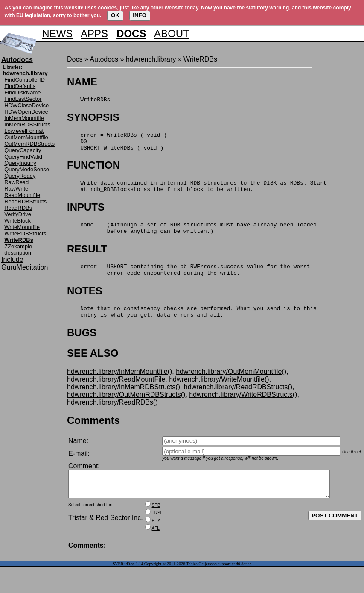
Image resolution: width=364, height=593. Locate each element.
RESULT (87, 259)
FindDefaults (20, 86)
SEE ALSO (93, 368)
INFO (140, 15)
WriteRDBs (89, 100)
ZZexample (18, 246)
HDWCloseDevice (26, 105)
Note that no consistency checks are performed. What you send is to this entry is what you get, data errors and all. (192, 326)
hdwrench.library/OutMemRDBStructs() (126, 410)
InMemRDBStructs (27, 125)
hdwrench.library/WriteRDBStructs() (243, 410)
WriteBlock (17, 221)
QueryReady (20, 176)
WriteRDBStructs (25, 233)
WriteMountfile (22, 227)
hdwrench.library (151, 59)
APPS (94, 34)
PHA (156, 541)
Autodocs (104, 59)
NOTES (85, 304)
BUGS (82, 348)
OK (115, 15)
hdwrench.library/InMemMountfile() (119, 387)
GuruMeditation (25, 267)
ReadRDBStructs (25, 201)
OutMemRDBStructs (29, 144)
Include (12, 260)
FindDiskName (22, 92)
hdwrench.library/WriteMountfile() (219, 395)
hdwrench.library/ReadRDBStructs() (238, 402)
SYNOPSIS (93, 119)
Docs (75, 59)
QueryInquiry (20, 163)
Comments (93, 436)
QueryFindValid (23, 157)
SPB (156, 526)
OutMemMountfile (26, 137)
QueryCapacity (23, 150)
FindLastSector (23, 99)
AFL (156, 549)
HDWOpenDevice (26, 112)
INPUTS (86, 215)
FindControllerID (25, 80)
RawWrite (16, 189)
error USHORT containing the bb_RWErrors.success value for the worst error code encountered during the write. (188, 282)
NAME (82, 82)
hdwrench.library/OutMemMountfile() (231, 387)
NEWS (57, 34)
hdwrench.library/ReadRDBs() (112, 418)
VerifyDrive (18, 214)
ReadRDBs (18, 208)
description (18, 253)
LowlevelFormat (24, 131)
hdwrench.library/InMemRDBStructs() (124, 402)
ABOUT (172, 34)
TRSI (157, 533)
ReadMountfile (22, 195)
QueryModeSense (27, 169)
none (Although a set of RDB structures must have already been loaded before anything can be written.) (192, 237)
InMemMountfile (24, 118)
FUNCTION (93, 170)
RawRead (16, 182)
